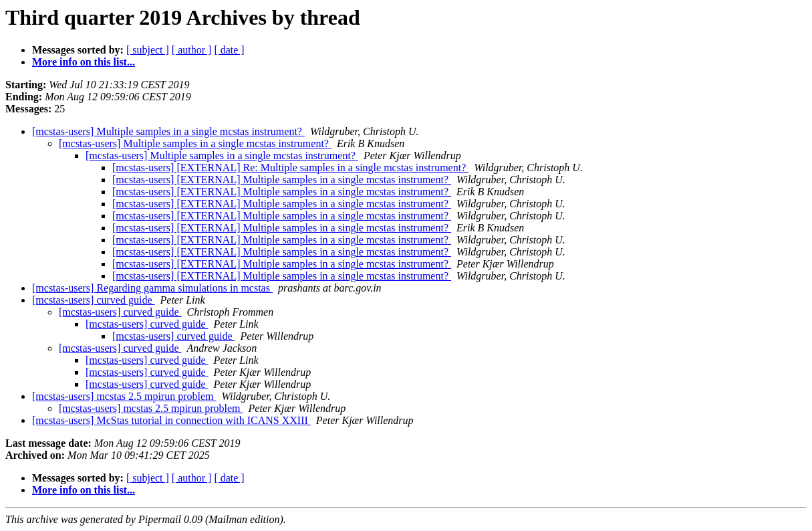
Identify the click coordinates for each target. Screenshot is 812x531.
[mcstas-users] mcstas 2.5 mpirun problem (124, 396)
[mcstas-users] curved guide (94, 300)
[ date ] (229, 50)
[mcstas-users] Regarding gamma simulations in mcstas (152, 288)
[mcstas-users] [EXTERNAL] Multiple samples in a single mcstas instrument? (282, 180)
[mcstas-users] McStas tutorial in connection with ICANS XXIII (171, 420)
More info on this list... (84, 62)
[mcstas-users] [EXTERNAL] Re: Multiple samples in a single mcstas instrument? (290, 168)
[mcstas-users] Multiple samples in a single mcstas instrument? (168, 131)
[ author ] (192, 50)
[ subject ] (148, 50)
